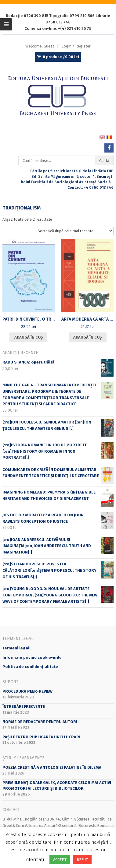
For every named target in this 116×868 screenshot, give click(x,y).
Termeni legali (16, 648)
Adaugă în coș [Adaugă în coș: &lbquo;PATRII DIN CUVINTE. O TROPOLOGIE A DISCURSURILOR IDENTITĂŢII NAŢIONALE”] (29, 337)
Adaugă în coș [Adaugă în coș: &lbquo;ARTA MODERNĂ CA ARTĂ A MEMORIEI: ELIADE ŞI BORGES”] (87, 337)
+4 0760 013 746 (99, 188)
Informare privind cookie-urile (32, 657)
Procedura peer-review (27, 691)
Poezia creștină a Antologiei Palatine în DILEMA (52, 767)
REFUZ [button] (82, 860)
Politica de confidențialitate (30, 667)
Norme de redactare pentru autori (40, 722)
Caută (104, 161)
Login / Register (76, 46)
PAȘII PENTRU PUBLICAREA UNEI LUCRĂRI (41, 737)
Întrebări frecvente (24, 706)
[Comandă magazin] (74, 231)
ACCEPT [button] (60, 860)
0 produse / (61, 57)
